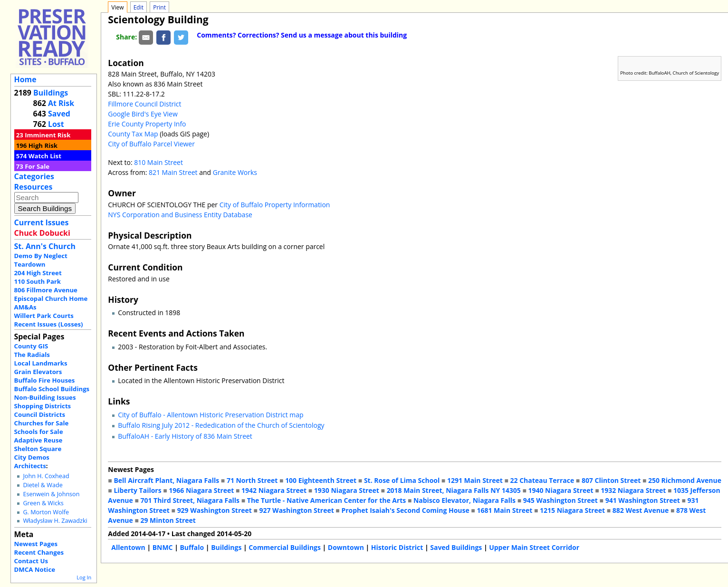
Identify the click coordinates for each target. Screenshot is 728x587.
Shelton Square (38, 449)
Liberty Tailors (137, 490)
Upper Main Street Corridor (534, 547)
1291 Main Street (475, 480)
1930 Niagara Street (347, 490)
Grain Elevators (38, 372)
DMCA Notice (35, 569)
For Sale (37, 166)
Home (25, 79)
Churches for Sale (42, 423)
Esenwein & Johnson (51, 494)
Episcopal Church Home (51, 298)
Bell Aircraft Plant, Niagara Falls (166, 480)
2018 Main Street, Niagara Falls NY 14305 (454, 490)
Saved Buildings (456, 547)
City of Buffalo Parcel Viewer (151, 144)
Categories (34, 176)
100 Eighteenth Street (321, 480)
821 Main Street (174, 172)
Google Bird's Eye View (143, 114)
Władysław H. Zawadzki (55, 521)
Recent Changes (39, 552)
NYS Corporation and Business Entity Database (180, 215)
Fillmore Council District (144, 104)
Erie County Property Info (147, 124)
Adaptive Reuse (38, 440)
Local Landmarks (41, 363)
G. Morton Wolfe (46, 512)
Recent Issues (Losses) (49, 324)
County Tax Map (133, 134)
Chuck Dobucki (42, 233)
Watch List (45, 156)
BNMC (163, 547)
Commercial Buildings (285, 547)
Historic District (397, 547)
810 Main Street (158, 162)
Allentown (128, 547)
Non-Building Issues (45, 397)
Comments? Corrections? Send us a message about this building (302, 35)
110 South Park (38, 281)
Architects (30, 466)
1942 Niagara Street (274, 490)
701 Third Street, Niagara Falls (190, 500)
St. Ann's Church (45, 246)
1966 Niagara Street (201, 490)
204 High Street (38, 273)
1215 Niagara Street (572, 510)
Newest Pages (36, 544)
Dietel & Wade (43, 485)
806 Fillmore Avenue (46, 290)
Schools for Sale (39, 432)
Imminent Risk (48, 135)
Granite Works (235, 172)
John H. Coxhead (46, 476)
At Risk (61, 103)
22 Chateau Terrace (542, 480)
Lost (56, 124)
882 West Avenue (641, 510)
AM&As (25, 307)
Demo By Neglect (41, 256)
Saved (59, 114)
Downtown (346, 547)
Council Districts (40, 414)
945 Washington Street (560, 500)
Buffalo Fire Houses (45, 380)
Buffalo (192, 547)
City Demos (32, 457)
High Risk (43, 145)
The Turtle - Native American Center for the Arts (326, 500)
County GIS (31, 346)
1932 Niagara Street (633, 490)
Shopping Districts (43, 406)
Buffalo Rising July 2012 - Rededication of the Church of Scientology (221, 425)
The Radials (32, 355)
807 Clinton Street (611, 480)
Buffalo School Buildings (52, 389)
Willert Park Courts (44, 316)
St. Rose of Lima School (402, 480)
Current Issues (42, 222)
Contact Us (31, 561)
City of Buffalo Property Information (275, 205)
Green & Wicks (43, 503)
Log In (84, 577)
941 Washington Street (643, 500)
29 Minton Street (168, 520)
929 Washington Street (215, 510)
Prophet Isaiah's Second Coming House (405, 510)
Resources (34, 187)
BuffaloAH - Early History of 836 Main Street (185, 436)
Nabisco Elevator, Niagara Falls (465, 500)
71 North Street (252, 480)
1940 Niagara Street (561, 490)
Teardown (30, 264)
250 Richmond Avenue (685, 480)
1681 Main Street (504, 510)
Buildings (51, 93)
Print (159, 7)
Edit (139, 7)
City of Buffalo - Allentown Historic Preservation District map (211, 415)
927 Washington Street (297, 510)
